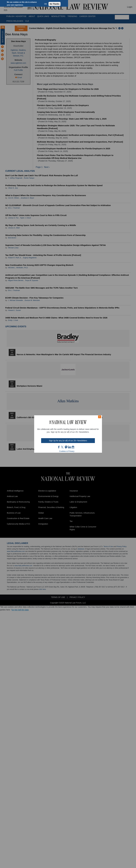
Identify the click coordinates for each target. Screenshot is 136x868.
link (70, 447)
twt (63, 447)
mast (66, 447)
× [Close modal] (100, 417)
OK (46, 4)
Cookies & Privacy (67, 451)
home (73, 447)
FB (59, 447)
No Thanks (55, 4)
